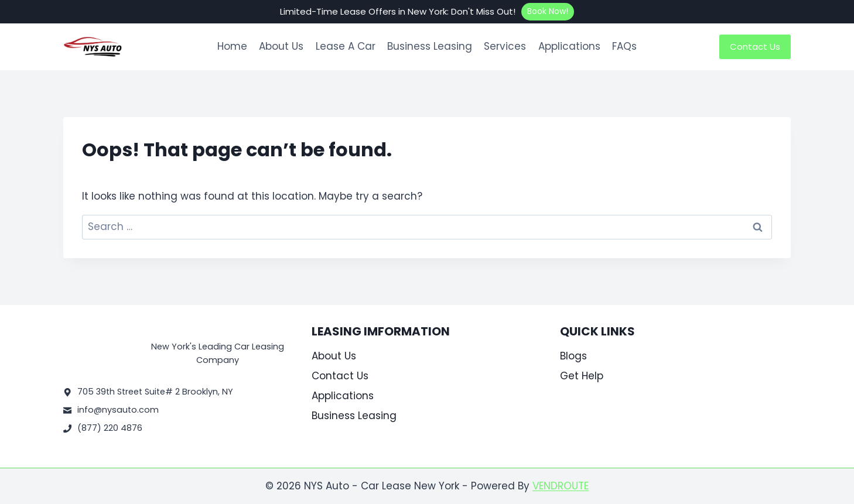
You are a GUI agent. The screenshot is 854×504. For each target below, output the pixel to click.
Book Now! (548, 11)
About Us (281, 46)
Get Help (582, 376)
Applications (569, 46)
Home (232, 46)
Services (505, 46)
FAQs (624, 46)
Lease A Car (346, 46)
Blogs (573, 356)
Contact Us (755, 47)
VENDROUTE (561, 486)
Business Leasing (430, 46)
